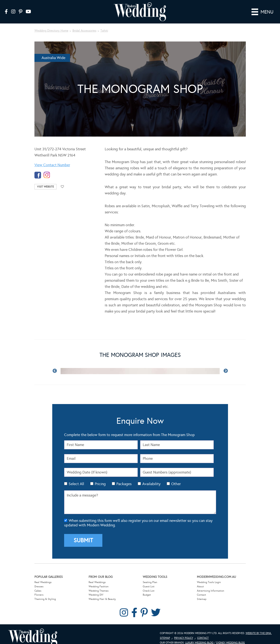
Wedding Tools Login (209, 576)
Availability (151, 477)
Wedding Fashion (99, 580)
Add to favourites (62, 180)
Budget (147, 588)
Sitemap (202, 592)
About (200, 580)
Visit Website (45, 180)
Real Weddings (43, 576)
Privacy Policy (184, 631)
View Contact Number (52, 158)
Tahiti (104, 24)
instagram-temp (47, 168)
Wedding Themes (99, 584)
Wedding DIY (96, 588)
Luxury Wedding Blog (199, 636)
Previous (55, 364)
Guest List (149, 580)
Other (176, 477)
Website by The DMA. (259, 627)
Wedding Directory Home (51, 24)
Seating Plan (150, 576)
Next (226, 364)
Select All (76, 477)
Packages (124, 477)
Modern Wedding (33, 631)
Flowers (39, 588)
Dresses (39, 580)
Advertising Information (211, 584)
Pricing (100, 477)
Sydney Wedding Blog (230, 636)
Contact (201, 588)
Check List (149, 584)
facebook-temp (38, 168)
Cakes (38, 584)
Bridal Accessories (84, 24)
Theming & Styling (45, 592)
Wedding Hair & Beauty (102, 592)
